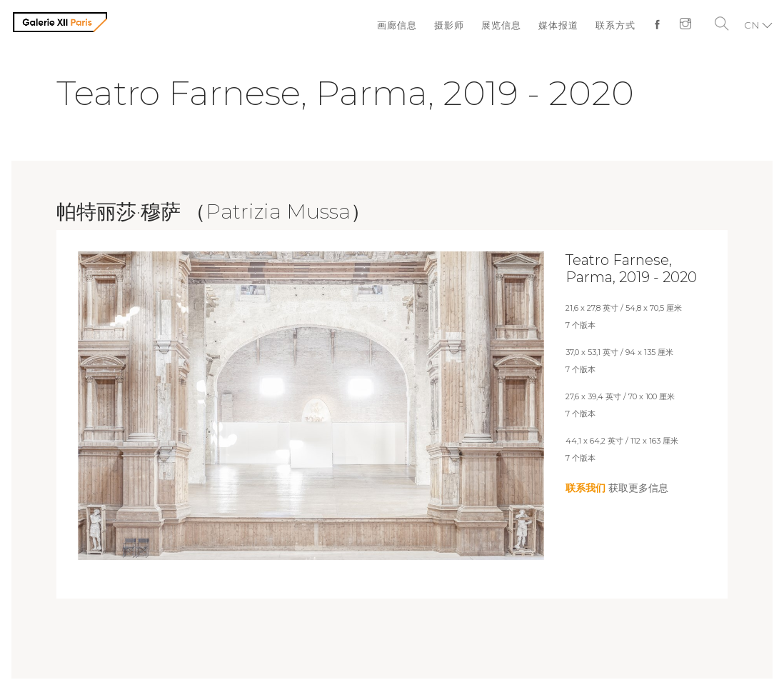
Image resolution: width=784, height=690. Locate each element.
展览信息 (501, 25)
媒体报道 (558, 25)
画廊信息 (397, 25)
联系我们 (586, 488)
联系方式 (615, 25)
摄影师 (449, 25)
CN (752, 25)
